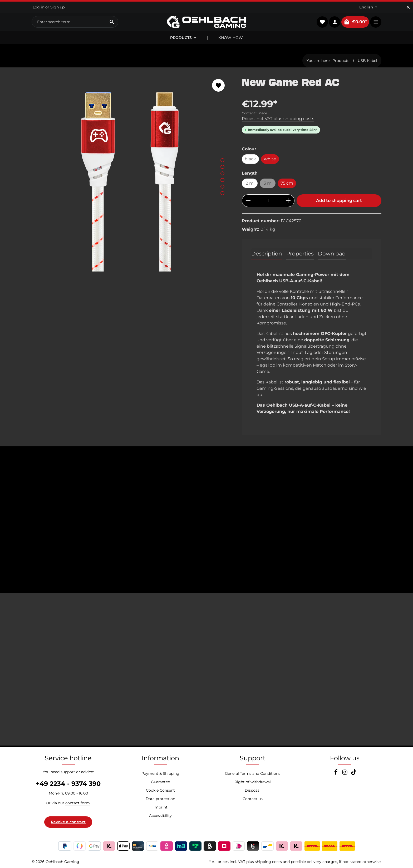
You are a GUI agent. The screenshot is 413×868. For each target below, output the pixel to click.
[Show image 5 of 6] (222, 187)
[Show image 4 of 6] (222, 180)
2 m (250, 183)
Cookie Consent (160, 790)
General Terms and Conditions (253, 773)
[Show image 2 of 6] (222, 167)
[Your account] (335, 22)
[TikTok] (354, 774)
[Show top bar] (376, 22)
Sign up (57, 7)
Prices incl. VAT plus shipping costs (278, 119)
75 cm (287, 183)
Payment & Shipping (160, 773)
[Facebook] (336, 774)
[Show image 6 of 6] (222, 193)
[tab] (267, 254)
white (270, 159)
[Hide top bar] (408, 7)
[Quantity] (268, 201)
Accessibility (160, 816)
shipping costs (268, 862)
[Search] (112, 22)
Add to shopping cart (339, 201)
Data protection (160, 799)
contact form (78, 803)
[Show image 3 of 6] (222, 173)
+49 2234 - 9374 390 (68, 784)
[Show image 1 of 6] (222, 160)
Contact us (253, 799)
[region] (131, 172)
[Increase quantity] (288, 201)
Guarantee (160, 782)
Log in (38, 7)
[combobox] (69, 22)
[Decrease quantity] (248, 201)
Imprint (161, 807)
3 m (270, 184)
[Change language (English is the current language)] (365, 7)
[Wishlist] (322, 22)
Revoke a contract (68, 822)
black (250, 159)
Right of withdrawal (253, 782)
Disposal (253, 790)
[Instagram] (345, 774)
